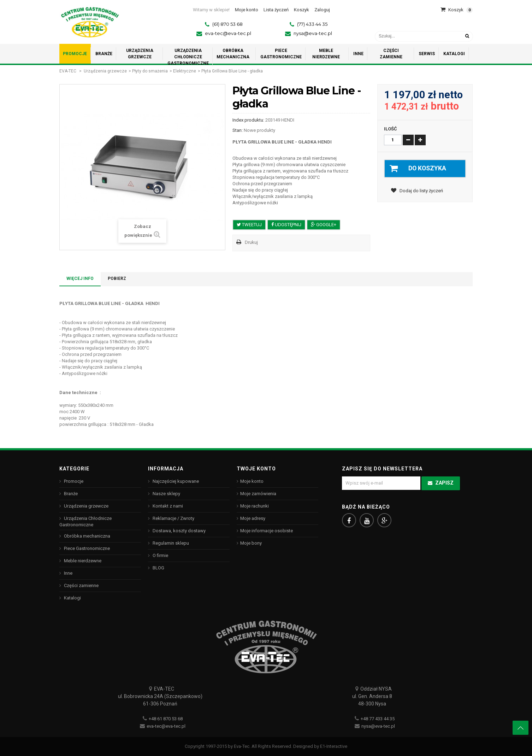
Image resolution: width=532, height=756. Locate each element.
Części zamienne (81, 585)
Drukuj (251, 242)
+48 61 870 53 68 (166, 719)
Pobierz (117, 279)
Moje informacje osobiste (267, 531)
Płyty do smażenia (150, 71)
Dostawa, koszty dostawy (179, 531)
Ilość (391, 129)
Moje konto (252, 481)
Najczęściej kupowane (175, 481)
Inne (68, 573)
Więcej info (80, 279)
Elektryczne (185, 71)
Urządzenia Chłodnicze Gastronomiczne (85, 521)
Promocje (73, 481)
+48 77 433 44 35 (378, 719)
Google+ (324, 225)
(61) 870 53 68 (227, 24)
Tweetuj (249, 225)
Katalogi (72, 598)
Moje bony (251, 543)
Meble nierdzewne (82, 561)
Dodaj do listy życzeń (421, 191)
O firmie (160, 555)
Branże (70, 494)
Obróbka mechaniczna (87, 536)
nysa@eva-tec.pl (313, 33)
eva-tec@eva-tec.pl (228, 33)
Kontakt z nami (167, 506)
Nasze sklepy (166, 494)
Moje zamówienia (258, 494)
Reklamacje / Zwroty (173, 518)
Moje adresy (253, 518)
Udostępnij (286, 225)
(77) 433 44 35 (312, 24)
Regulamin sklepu (170, 543)
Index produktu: (248, 120)
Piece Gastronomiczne (86, 548)
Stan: (238, 130)
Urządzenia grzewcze (105, 71)
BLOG (158, 568)
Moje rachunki (255, 506)
